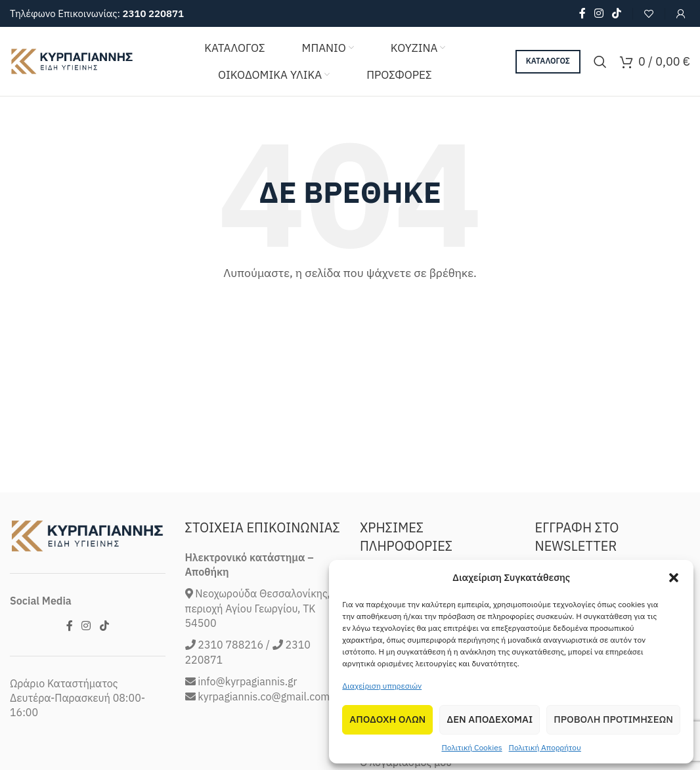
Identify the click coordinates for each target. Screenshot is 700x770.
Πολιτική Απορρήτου (545, 747)
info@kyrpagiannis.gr (247, 737)
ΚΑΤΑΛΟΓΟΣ (548, 61)
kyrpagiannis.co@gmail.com (264, 751)
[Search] (600, 62)
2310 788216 (230, 700)
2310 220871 (153, 13)
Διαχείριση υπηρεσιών (382, 686)
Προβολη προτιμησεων (613, 719)
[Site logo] (72, 60)
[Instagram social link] (599, 13)
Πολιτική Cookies (471, 747)
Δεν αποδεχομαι (490, 719)
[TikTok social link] (617, 13)
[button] (674, 578)
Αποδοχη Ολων (387, 719)
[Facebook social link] (582, 13)
